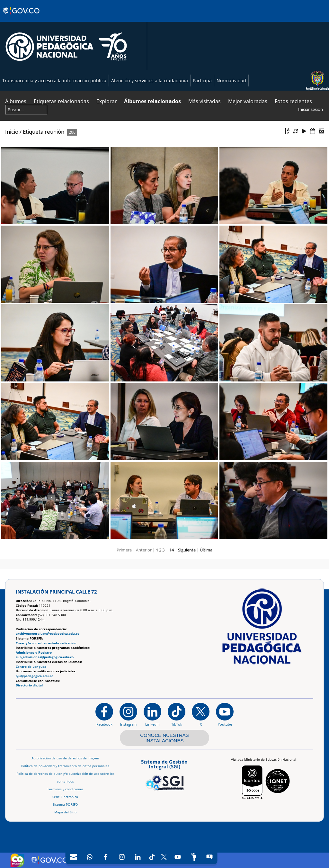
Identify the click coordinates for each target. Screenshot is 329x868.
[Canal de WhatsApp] (90, 857)
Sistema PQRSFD (65, 805)
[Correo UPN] (74, 857)
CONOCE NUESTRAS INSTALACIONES (164, 738)
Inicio (12, 132)
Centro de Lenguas (31, 667)
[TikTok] (152, 857)
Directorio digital (29, 685)
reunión (54, 132)
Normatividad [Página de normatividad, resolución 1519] (231, 81)
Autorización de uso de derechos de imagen (65, 758)
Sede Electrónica (65, 797)
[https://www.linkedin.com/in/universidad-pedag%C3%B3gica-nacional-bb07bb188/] (152, 714)
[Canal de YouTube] (178, 857)
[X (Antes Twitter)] (164, 857)
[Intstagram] (122, 857)
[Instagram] (128, 714)
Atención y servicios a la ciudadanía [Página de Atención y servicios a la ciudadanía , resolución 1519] (150, 81)
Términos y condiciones (65, 789)
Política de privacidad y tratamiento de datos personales (65, 766)
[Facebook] (106, 857)
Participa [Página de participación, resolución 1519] (202, 81)
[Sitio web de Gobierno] (22, 17)
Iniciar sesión (311, 109)
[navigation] (142, 857)
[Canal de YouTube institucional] (225, 714)
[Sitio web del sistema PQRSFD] (210, 857)
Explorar (107, 101)
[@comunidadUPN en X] (201, 714)
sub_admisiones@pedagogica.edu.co (45, 657)
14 (172, 550)
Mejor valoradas (248, 101)
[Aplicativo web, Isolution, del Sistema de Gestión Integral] (164, 774)
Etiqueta (33, 132)
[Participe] (194, 857)
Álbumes (16, 101)
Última (206, 550)
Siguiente (187, 550)
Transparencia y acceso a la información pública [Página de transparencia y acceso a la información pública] (54, 81)
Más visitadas (205, 101)
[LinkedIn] (138, 857)
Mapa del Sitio (65, 812)
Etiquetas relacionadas (61, 101)
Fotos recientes (293, 101)
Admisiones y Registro (34, 653)
